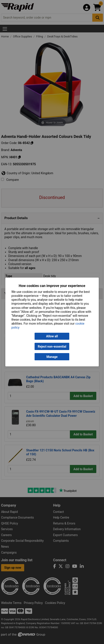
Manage (52, 357)
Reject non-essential (52, 347)
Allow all (52, 336)
